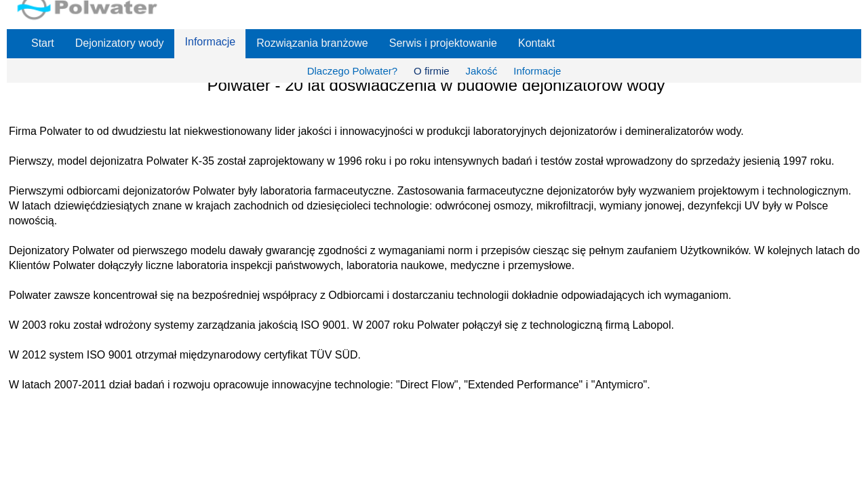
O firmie (432, 71)
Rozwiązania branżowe (312, 43)
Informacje (211, 42)
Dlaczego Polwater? (352, 71)
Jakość (482, 71)
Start (43, 43)
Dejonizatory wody (120, 43)
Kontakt (536, 43)
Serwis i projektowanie (443, 43)
